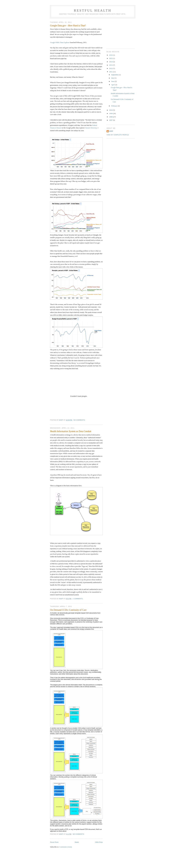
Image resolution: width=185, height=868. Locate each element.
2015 (111, 58)
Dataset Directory (91, 128)
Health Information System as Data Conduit (71, 431)
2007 (111, 120)
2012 (111, 68)
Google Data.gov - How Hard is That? (68, 26)
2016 (111, 55)
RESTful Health (93, 10)
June (113, 81)
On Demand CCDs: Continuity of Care (68, 610)
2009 (111, 113)
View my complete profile (118, 135)
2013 (111, 65)
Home (77, 842)
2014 (111, 62)
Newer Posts (54, 842)
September (115, 75)
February (114, 106)
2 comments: (78, 599)
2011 (111, 72)
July (113, 78)
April (113, 85)
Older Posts (99, 842)
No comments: (80, 420)
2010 (111, 110)
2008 (111, 117)
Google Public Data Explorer (60, 42)
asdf (111, 131)
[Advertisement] (119, 32)
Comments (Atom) (66, 847)
